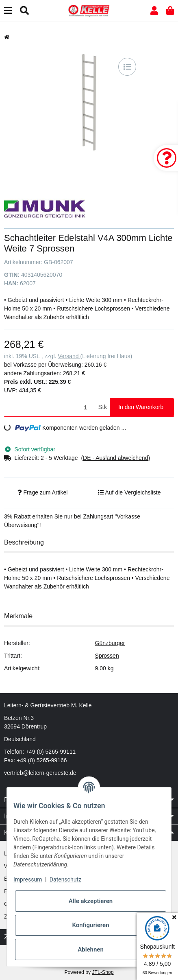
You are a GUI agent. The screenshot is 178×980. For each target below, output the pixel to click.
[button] (154, 11)
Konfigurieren (90, 925)
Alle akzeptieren (91, 901)
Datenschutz (65, 879)
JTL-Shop (103, 972)
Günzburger (110, 643)
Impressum (28, 879)
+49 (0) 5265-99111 (51, 752)
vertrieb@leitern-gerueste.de (40, 773)
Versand (69, 356)
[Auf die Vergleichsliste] (127, 67)
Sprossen (107, 656)
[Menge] (50, 407)
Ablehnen (91, 949)
